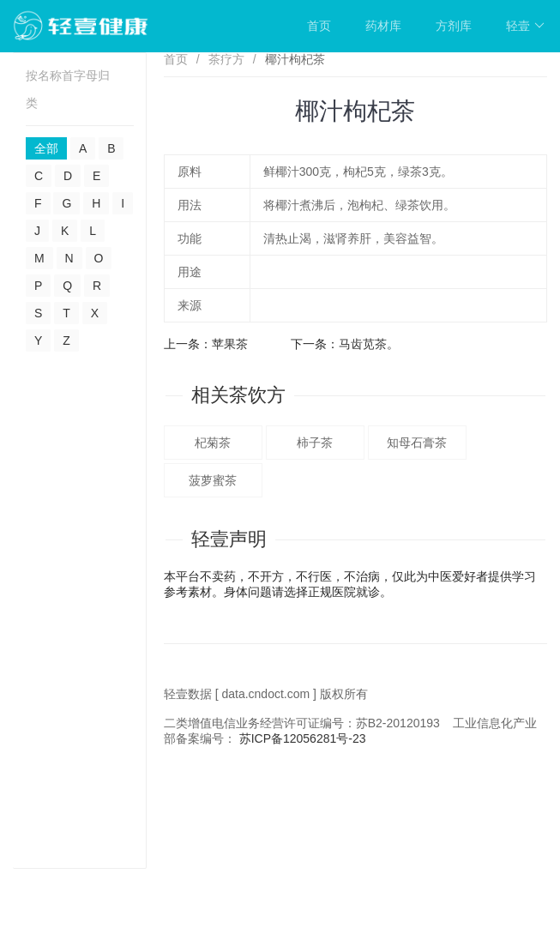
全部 (46, 148)
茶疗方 (226, 59)
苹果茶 (230, 344)
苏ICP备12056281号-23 (303, 738)
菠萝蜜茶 (213, 480)
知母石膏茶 (417, 443)
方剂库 (454, 26)
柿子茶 (315, 443)
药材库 (383, 26)
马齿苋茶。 (369, 344)
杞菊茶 (213, 443)
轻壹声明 (229, 539)
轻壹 (525, 26)
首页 (319, 26)
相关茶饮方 (238, 395)
